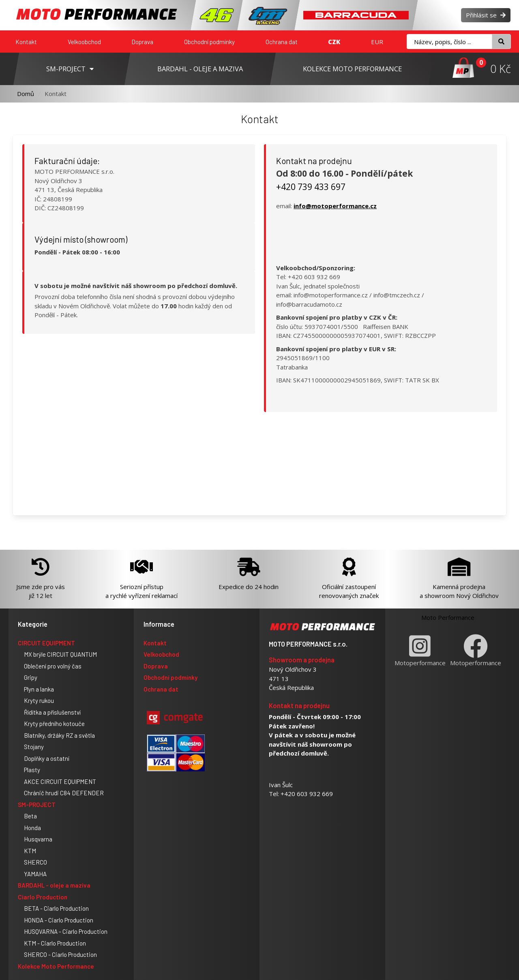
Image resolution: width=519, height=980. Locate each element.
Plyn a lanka (39, 689)
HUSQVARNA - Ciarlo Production (66, 931)
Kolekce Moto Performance (56, 966)
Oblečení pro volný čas (53, 666)
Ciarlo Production (43, 897)
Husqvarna (38, 839)
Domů (26, 94)
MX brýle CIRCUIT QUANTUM (60, 654)
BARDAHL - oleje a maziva (54, 885)
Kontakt (26, 42)
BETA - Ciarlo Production (56, 908)
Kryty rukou (39, 700)
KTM (30, 851)
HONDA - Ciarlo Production (59, 920)
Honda (32, 828)
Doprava (142, 42)
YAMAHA (35, 874)
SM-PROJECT (37, 805)
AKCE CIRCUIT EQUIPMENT (60, 781)
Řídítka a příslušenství (52, 712)
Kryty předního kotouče (54, 724)
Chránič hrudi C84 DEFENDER (64, 793)
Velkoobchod (84, 42)
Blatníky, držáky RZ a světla (59, 735)
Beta (30, 816)
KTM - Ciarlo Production (55, 943)
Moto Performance (448, 617)
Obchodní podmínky (209, 42)
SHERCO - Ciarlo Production (60, 954)
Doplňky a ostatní (47, 758)
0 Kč (501, 69)
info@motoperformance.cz (335, 206)
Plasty (32, 770)
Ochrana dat (282, 42)
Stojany (34, 747)
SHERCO (35, 862)
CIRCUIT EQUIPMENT (46, 643)
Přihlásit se (486, 15)
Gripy (31, 677)
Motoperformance (420, 650)
